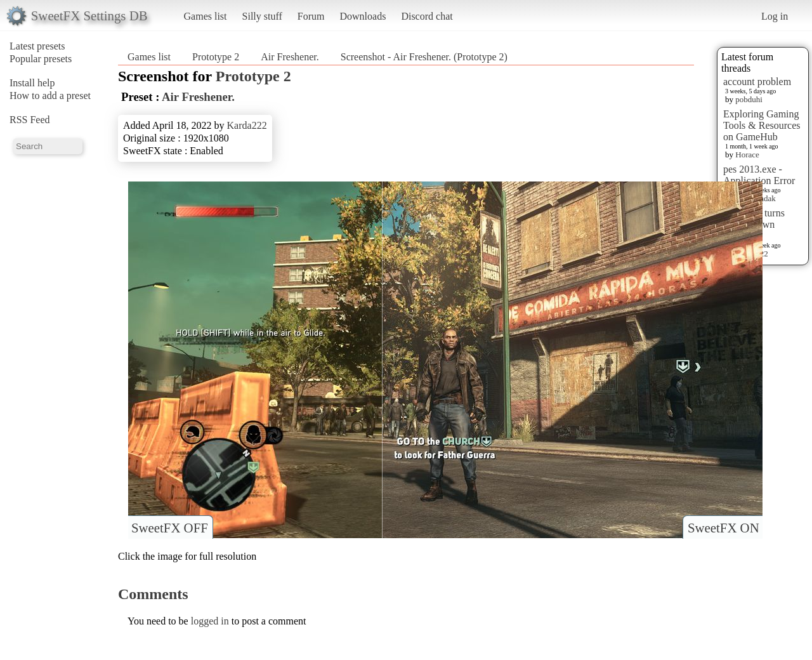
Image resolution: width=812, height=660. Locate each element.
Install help (32, 83)
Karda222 (247, 125)
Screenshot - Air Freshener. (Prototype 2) (424, 57)
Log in (775, 16)
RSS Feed (30, 120)
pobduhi (749, 99)
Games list (206, 16)
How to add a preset (50, 96)
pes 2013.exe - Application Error (759, 175)
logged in (210, 621)
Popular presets (41, 59)
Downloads (363, 16)
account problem (757, 82)
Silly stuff (262, 16)
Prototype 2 (216, 57)
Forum (311, 16)
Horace (747, 155)
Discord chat (427, 16)
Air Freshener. (290, 57)
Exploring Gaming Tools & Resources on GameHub (762, 125)
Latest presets (37, 46)
